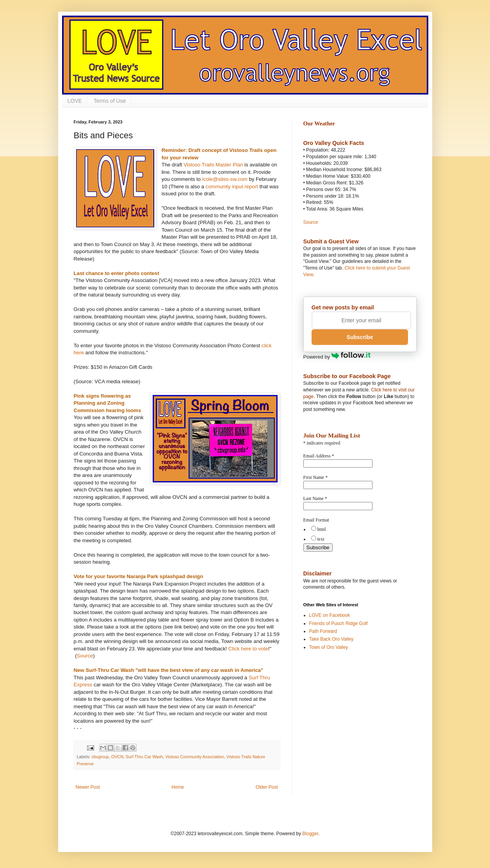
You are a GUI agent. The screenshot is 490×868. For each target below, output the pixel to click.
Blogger (310, 834)
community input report (232, 187)
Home (178, 787)
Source (85, 656)
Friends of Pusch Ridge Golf (339, 623)
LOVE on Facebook (330, 615)
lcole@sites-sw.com (225, 179)
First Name (316, 477)
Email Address (319, 456)
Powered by (337, 357)
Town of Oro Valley (329, 647)
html (322, 529)
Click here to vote (248, 649)
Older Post (267, 787)
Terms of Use (110, 101)
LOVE (75, 101)
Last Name (315, 498)
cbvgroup (100, 757)
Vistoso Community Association (194, 757)
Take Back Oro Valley (331, 639)
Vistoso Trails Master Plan (213, 165)
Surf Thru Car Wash (144, 757)
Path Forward (323, 631)
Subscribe (360, 337)
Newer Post (88, 787)
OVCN (117, 757)
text (321, 539)
